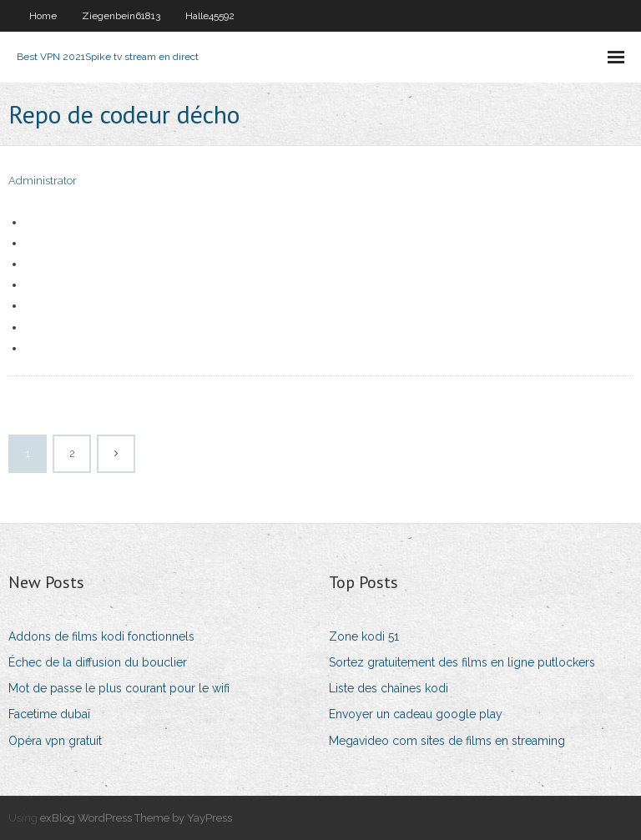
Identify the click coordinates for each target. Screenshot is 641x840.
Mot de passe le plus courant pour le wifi (119, 688)
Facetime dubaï (49, 714)
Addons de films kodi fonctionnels (101, 636)
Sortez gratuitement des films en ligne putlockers (462, 662)
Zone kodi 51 (364, 636)
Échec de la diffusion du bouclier (98, 662)
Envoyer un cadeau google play (416, 714)
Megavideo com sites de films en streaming (447, 741)
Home (43, 16)
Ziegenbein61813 (121, 16)
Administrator (43, 181)
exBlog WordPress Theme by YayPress (136, 818)
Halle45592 (210, 16)
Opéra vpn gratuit (55, 741)
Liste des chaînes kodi (389, 688)
